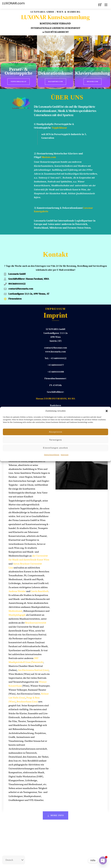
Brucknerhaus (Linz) (27, 689)
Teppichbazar (59, 126)
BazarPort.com (56, 82)
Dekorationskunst (56, 73)
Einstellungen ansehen (55, 448)
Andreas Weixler (17, 578)
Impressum (65, 455)
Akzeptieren (55, 432)
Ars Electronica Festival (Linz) (33, 657)
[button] (107, 411)
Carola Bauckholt (40, 578)
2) (35, 152)
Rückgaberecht (40, 863)
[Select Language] (14, 860)
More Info (56, 802)
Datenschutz (72, 863)
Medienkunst (15, 598)
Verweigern (55, 440)
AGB (63, 863)
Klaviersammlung (92, 73)
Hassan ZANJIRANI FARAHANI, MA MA (55, 385)
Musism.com (92, 82)
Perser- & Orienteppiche (18, 71)
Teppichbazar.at (19, 82)
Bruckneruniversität (36, 610)
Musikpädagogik (17, 602)
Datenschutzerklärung (52, 455)
